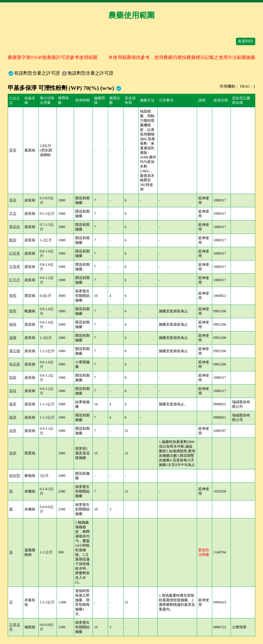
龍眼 (13, 378)
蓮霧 (13, 338)
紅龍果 (15, 253)
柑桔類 (15, 476)
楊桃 (13, 324)
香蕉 (13, 150)
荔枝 (13, 391)
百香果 (15, 267)
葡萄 (13, 296)
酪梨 (13, 240)
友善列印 (246, 41)
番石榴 (15, 351)
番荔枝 (15, 227)
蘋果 (13, 431)
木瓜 (13, 214)
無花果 (15, 364)
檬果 (13, 404)
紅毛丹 (15, 280)
